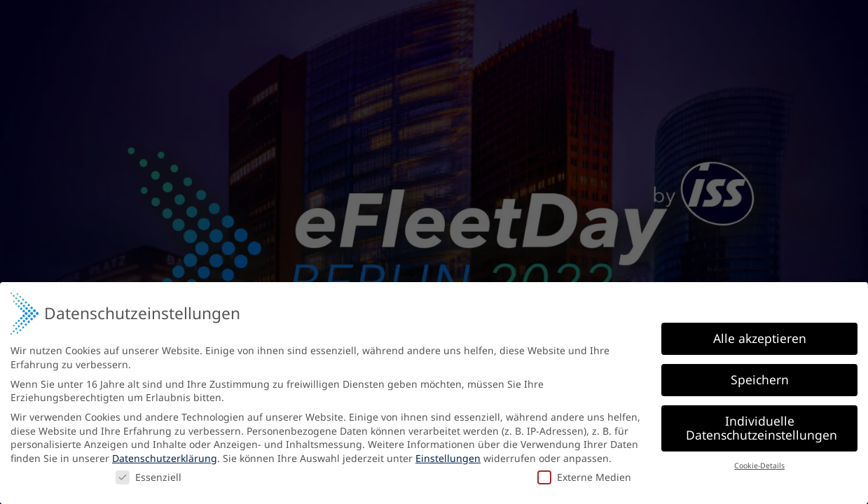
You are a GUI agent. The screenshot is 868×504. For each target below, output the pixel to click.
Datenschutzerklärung (165, 457)
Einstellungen (448, 457)
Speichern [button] (760, 379)
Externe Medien (584, 476)
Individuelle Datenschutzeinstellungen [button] (762, 428)
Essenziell (149, 476)
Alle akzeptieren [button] (760, 338)
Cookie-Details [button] (759, 465)
